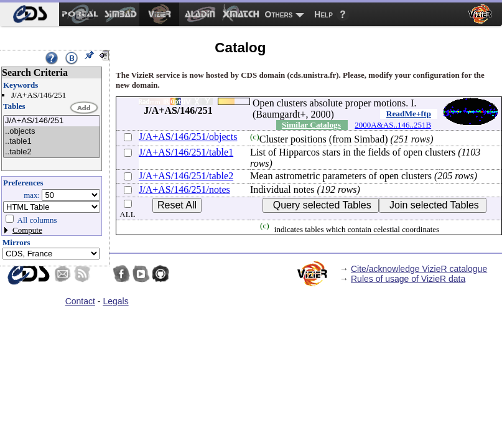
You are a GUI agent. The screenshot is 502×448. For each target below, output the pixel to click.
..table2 (52, 152)
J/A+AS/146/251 (52, 121)
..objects (52, 132)
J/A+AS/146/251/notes (184, 189)
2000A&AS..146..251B (393, 125)
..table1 (52, 142)
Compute (27, 230)
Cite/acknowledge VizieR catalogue (419, 269)
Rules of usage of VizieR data (408, 279)
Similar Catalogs (311, 125)
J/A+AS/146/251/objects (188, 137)
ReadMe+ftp (409, 114)
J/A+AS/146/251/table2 (186, 176)
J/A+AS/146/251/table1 (186, 152)
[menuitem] (30, 14)
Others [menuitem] (279, 14)
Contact (80, 301)
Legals (115, 301)
